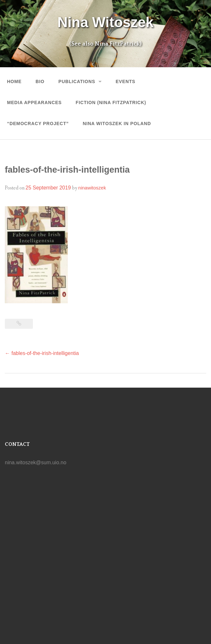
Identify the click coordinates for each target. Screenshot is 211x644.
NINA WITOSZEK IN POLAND (117, 123)
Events (125, 81)
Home (14, 81)
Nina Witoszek (106, 22)
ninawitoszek (92, 188)
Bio (40, 81)
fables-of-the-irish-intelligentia (42, 353)
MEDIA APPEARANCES (35, 102)
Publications (77, 81)
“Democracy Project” (38, 123)
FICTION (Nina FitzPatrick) (111, 102)
